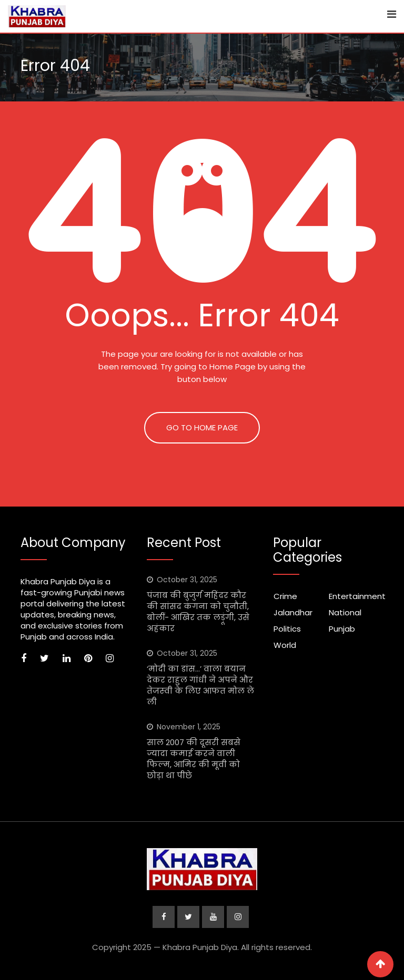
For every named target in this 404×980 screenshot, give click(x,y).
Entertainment (357, 596)
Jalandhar (293, 612)
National (345, 612)
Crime (285, 596)
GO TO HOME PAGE (202, 427)
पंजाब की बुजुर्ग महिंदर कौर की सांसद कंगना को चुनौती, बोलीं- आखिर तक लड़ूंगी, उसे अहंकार (198, 612)
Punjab (342, 629)
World (285, 645)
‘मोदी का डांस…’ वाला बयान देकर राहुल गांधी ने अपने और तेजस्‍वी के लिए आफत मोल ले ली (200, 685)
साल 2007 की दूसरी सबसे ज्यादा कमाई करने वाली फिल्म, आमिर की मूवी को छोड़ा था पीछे (194, 759)
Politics (287, 629)
